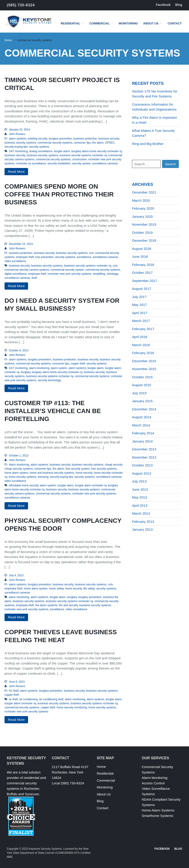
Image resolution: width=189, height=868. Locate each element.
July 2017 (139, 297)
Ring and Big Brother (148, 144)
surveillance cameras (105, 163)
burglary (26, 372)
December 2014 (144, 409)
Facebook (163, 5)
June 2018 (140, 257)
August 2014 (141, 417)
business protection (85, 139)
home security (84, 473)
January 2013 (142, 529)
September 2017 (145, 281)
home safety (56, 589)
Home (8, 40)
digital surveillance (16, 274)
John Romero (17, 134)
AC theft (14, 691)
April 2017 (140, 313)
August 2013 (141, 473)
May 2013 (139, 497)
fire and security (68, 605)
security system (81, 163)
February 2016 (143, 353)
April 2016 (140, 337)
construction (80, 159)
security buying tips (16, 147)
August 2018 (141, 249)
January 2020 (142, 216)
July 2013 (139, 481)
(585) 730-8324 (21, 5)
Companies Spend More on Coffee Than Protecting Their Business (59, 194)
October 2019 (142, 233)
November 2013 (144, 457)
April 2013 (140, 505)
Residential (71, 23)
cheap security (113, 465)
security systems (39, 147)
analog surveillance (41, 151)
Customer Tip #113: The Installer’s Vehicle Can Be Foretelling (53, 411)
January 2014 (142, 441)
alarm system (59, 368)
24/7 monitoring (18, 151)
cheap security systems (19, 469)
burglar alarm (62, 151)
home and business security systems (52, 473)
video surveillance (15, 261)
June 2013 (140, 489)
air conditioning (28, 699)
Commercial (100, 23)
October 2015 (142, 377)
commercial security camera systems (27, 270)
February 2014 (143, 433)
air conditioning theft (51, 699)
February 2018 (143, 265)
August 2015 (141, 385)
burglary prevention (60, 139)
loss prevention (44, 257)
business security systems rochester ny (83, 155)
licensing (43, 477)
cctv (91, 253)
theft (34, 278)
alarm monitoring (39, 368)
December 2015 (144, 361)
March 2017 (141, 321)
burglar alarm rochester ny (91, 485)
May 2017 (139, 305)
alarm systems (18, 139)
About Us (151, 23)
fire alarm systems (46, 605)
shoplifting (99, 274)
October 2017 (142, 273)
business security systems (20, 143)
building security (37, 139)
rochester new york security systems (69, 274)
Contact (175, 23)
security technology (49, 380)
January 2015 (142, 401)
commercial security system (67, 270)
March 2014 (141, 425)
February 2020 (143, 208)
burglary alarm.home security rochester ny (97, 151)
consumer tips (82, 143)
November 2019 (144, 224)
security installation (59, 163)
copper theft (78, 364)
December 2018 (144, 240)
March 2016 (141, 345)
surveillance (84, 257)
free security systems (104, 469)
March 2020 (141, 200)
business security (109, 139)
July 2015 (139, 393)
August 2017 (141, 289)
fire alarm (98, 143)
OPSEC (110, 143)
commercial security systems (55, 143)
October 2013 (142, 465)
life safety (89, 589)
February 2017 (143, 329)
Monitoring (128, 23)
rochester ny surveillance (31, 163)
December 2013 (144, 449)
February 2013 (143, 522)
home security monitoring (72, 707)
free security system (78, 469)
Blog (179, 5)
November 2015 (144, 369)
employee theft (25, 257)
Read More (16, 171)
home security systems (22, 477)
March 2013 (141, 513)
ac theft (13, 699)
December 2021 (144, 192)
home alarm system (16, 473)
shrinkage (112, 274)
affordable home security (24, 485)
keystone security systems (95, 605)
